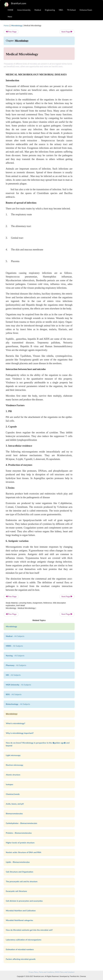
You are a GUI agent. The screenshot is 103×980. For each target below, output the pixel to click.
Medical (38, 10)
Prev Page (11, 32)
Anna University (24, 10)
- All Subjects (15, 636)
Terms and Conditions (46, 972)
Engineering (50, 10)
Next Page (67, 32)
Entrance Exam (86, 10)
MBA (61, 10)
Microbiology (17, 26)
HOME (10, 10)
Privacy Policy (33, 972)
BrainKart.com (19, 3)
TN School (71, 10)
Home (6, 26)
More (10, 17)
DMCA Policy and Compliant (65, 972)
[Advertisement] (89, 64)
